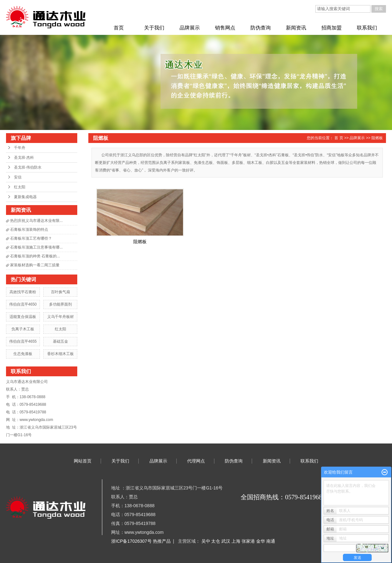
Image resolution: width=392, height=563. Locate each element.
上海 (237, 541)
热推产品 (162, 541)
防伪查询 (261, 28)
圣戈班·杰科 (24, 158)
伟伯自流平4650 (23, 304)
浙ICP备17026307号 (131, 541)
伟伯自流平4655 (23, 341)
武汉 (226, 541)
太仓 (216, 541)
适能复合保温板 (23, 317)
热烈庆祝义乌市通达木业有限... (36, 221)
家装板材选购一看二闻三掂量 (35, 265)
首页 (119, 28)
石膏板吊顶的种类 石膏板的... (35, 256)
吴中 (206, 541)
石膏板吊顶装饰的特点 (29, 230)
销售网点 (225, 28)
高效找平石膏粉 (23, 292)
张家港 (249, 541)
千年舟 (20, 148)
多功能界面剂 (60, 304)
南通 (271, 541)
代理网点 (196, 461)
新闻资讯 (296, 28)
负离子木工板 (23, 329)
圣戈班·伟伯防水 (28, 167)
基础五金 (60, 341)
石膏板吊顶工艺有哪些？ (31, 238)
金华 (261, 541)
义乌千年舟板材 (60, 317)
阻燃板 (377, 138)
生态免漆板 (23, 354)
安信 (18, 177)
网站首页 (83, 461)
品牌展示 (190, 28)
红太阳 (20, 187)
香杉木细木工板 (60, 354)
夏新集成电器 (25, 197)
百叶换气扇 (60, 292)
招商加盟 (332, 28)
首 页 (339, 138)
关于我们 (154, 28)
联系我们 (367, 28)
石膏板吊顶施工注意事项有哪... (36, 247)
